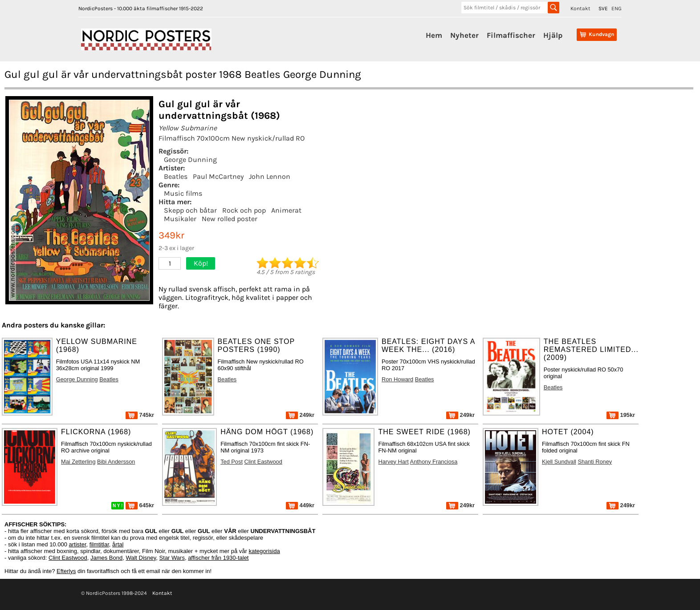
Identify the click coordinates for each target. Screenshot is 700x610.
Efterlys (66, 571)
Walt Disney (141, 558)
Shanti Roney (595, 462)
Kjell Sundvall (559, 462)
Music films (183, 193)
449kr (300, 505)
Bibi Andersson (116, 462)
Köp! (201, 263)
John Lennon (270, 176)
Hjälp (553, 35)
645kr (140, 505)
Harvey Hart (393, 462)
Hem (434, 35)
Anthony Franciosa (434, 462)
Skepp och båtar (190, 210)
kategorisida (265, 551)
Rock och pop (244, 210)
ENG (617, 8)
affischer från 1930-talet (218, 558)
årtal (118, 544)
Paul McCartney (218, 176)
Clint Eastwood (263, 462)
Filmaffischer (511, 35)
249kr (300, 415)
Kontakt (580, 8)
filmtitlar (99, 544)
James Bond (106, 558)
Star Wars (172, 558)
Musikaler (180, 219)
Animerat (286, 210)
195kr (621, 415)
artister (78, 544)
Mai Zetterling (78, 462)
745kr (140, 415)
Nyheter (464, 35)
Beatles (176, 176)
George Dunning (190, 160)
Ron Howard (397, 379)
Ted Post (232, 462)
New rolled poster (230, 219)
